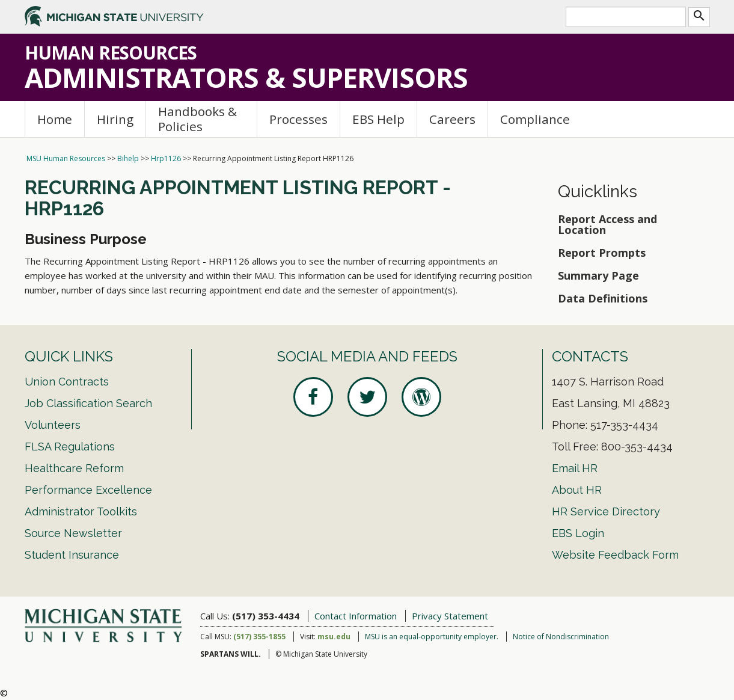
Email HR (575, 468)
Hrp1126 (166, 158)
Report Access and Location (607, 224)
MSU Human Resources (66, 158)
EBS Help (378, 119)
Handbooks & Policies (197, 119)
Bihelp (128, 158)
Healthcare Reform (74, 468)
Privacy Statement (450, 616)
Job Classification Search (88, 403)
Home (55, 119)
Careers (452, 119)
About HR (577, 490)
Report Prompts (602, 253)
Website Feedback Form (615, 555)
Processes (298, 119)
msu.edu (334, 637)
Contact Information (356, 616)
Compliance (535, 119)
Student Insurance (72, 555)
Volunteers (53, 425)
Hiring (115, 119)
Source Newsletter (73, 533)
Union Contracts (67, 382)
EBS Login (578, 533)
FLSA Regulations (70, 447)
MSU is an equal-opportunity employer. (432, 637)
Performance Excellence (88, 490)
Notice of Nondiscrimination (561, 637)
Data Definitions (603, 298)
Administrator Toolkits (81, 511)
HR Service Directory (606, 511)
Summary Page (598, 275)
